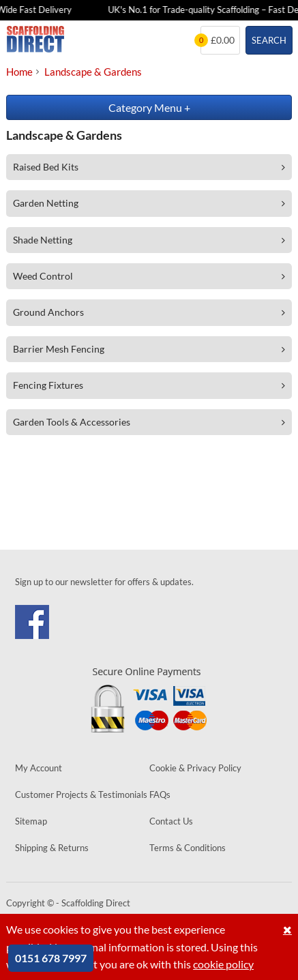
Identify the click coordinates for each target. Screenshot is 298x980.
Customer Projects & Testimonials (81, 795)
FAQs (160, 795)
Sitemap (31, 821)
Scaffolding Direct (35, 40)
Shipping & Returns (52, 848)
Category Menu (149, 107)
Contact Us (171, 821)
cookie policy (223, 964)
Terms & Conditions (188, 848)
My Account (39, 768)
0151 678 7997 (51, 958)
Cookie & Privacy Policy (195, 768)
